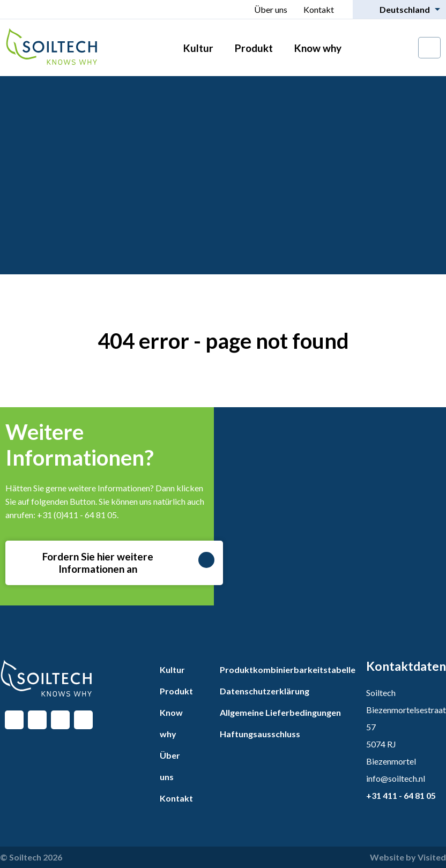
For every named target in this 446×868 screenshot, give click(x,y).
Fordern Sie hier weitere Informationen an (129, 563)
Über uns (271, 9)
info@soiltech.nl (396, 778)
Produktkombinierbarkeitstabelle (288, 669)
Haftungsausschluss (260, 734)
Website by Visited (408, 857)
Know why (318, 48)
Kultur (198, 48)
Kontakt (319, 9)
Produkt (254, 48)
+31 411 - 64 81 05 (401, 795)
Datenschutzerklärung (265, 691)
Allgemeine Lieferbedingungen (280, 712)
